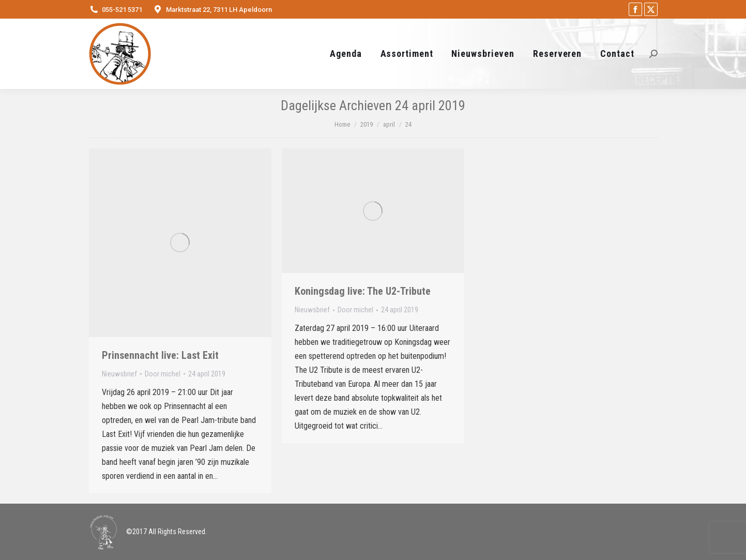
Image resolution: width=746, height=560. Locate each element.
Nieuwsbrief (119, 374)
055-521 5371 (122, 10)
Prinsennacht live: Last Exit (160, 355)
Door (163, 374)
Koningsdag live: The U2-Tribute (363, 291)
